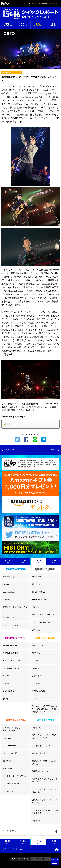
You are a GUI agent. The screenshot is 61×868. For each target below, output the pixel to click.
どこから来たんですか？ (42, 746)
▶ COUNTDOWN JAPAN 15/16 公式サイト (44, 3)
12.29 (23, 561)
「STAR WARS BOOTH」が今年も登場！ (45, 812)
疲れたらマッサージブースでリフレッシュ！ (44, 801)
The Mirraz (7, 768)
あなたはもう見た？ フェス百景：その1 (45, 780)
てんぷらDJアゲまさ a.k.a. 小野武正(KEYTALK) (16, 729)
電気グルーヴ (38, 584)
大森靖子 (36, 683)
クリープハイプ (10, 618)
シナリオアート (39, 676)
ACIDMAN (36, 577)
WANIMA (36, 630)
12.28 (8, 561)
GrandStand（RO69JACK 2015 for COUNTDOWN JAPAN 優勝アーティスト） (45, 709)
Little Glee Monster (11, 784)
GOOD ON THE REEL (12, 668)
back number (8, 592)
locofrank (7, 738)
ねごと (6, 699)
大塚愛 (6, 683)
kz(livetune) (8, 791)
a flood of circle (9, 746)
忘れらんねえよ (39, 645)
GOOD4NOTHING (11, 653)
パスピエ (36, 607)
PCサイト (41, 859)
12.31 (53, 561)
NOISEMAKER (38, 691)
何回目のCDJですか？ (41, 771)
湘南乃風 (7, 600)
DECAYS (36, 653)
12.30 (38, 561)
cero (34, 699)
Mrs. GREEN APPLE (12, 661)
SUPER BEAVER (10, 645)
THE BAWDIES (38, 592)
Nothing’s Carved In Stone (43, 615)
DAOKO (35, 661)
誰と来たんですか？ (41, 753)
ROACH (35, 668)
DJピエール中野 (10, 753)
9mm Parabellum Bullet (42, 622)
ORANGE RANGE (11, 625)
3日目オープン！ (39, 821)
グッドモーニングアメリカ (14, 776)
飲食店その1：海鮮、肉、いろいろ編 (45, 762)
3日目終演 (36, 728)
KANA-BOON (9, 584)
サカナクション (10, 577)
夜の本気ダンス (10, 761)
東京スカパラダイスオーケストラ (15, 609)
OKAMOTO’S (9, 691)
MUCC (6, 676)
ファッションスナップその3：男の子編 (45, 791)
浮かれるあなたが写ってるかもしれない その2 (44, 737)
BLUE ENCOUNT (39, 600)
